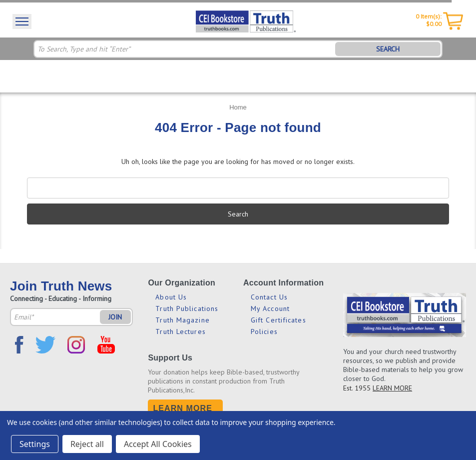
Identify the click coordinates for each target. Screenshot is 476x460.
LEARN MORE (392, 388)
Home (238, 107)
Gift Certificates (278, 320)
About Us (171, 297)
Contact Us (269, 297)
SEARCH (388, 49)
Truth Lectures (180, 331)
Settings (35, 444)
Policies (264, 331)
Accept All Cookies (158, 444)
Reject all (87, 444)
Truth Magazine (182, 320)
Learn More (183, 408)
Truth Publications (187, 308)
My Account (270, 308)
